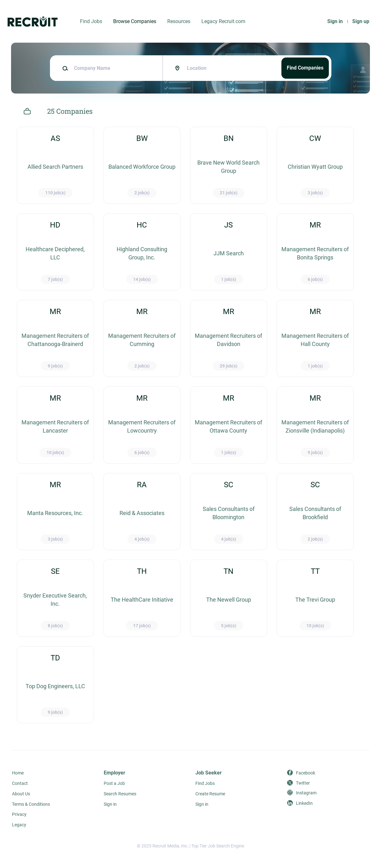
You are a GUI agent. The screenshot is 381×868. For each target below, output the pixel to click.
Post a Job (114, 783)
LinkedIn (304, 803)
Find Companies (305, 68)
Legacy (19, 825)
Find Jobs (91, 21)
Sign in (335, 21)
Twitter (303, 783)
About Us (21, 794)
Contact (20, 783)
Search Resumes (120, 794)
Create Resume (210, 794)
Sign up (361, 21)
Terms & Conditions (31, 804)
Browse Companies (135, 21)
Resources (179, 21)
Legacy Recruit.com (223, 21)
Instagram (306, 793)
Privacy (19, 814)
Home (18, 773)
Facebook (306, 773)
